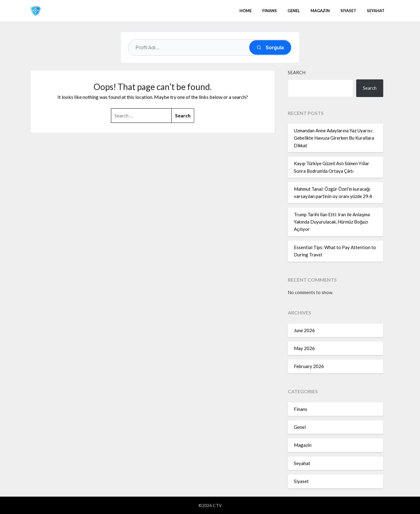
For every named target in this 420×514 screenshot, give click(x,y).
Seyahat (376, 11)
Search (297, 72)
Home (246, 11)
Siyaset (348, 11)
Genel (294, 11)
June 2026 (304, 330)
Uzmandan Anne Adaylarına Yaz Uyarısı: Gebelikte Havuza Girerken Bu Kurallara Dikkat (334, 138)
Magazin (320, 11)
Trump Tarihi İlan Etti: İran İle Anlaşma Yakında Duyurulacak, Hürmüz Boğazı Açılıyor (332, 222)
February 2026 (309, 366)
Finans (270, 11)
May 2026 (304, 348)
